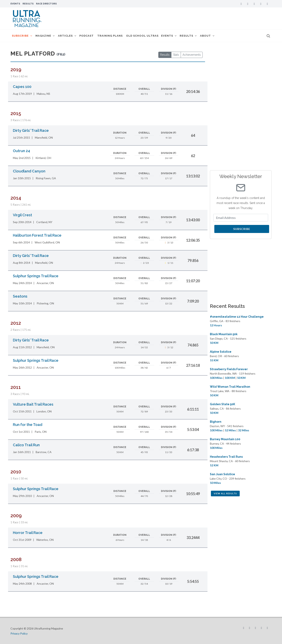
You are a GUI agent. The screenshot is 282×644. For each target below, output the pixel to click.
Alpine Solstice (221, 352)
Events (15, 4)
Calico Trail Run (26, 445)
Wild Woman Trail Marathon (230, 387)
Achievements (192, 55)
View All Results (225, 493)
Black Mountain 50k (224, 334)
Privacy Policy (19, 633)
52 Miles (230, 430)
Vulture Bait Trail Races (33, 404)
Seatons (20, 296)
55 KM (214, 360)
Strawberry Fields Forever (229, 369)
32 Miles (244, 430)
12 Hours (216, 325)
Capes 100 (22, 87)
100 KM (230, 378)
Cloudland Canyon (29, 171)
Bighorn (216, 422)
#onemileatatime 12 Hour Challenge (237, 317)
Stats (176, 55)
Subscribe (242, 229)
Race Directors (46, 4)
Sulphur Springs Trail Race (36, 276)
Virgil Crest (22, 215)
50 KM (214, 343)
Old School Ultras (151, 36)
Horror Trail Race (28, 533)
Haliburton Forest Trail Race (37, 235)
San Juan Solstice (222, 474)
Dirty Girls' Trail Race (31, 130)
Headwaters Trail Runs (226, 457)
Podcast (93, 36)
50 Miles (215, 483)
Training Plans (117, 36)
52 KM (214, 465)
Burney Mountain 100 (225, 439)
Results (28, 4)
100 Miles (216, 378)
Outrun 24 (21, 151)
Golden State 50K (222, 404)
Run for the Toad (28, 425)
